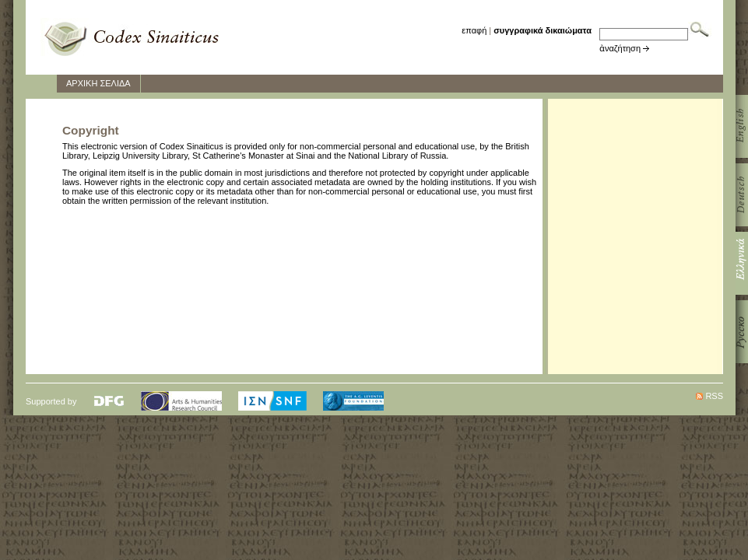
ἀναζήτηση (620, 48)
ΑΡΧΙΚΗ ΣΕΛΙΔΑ (98, 83)
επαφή (474, 30)
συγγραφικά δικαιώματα (543, 30)
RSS (714, 396)
